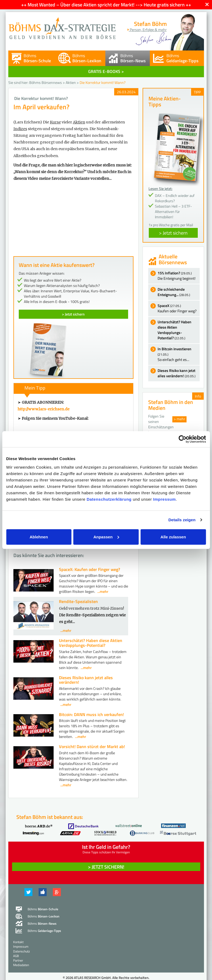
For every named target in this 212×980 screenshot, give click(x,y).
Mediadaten (21, 965)
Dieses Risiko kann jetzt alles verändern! (86, 680)
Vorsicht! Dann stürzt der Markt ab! (92, 746)
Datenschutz (21, 951)
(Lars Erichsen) (28, 122)
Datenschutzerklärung (109, 499)
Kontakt (18, 942)
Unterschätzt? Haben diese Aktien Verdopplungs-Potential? (91, 643)
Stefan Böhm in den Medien (171, 405)
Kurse (55, 122)
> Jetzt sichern (73, 314)
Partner (18, 960)
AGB (16, 956)
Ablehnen (39, 537)
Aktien (71, 82)
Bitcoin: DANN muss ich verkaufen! (91, 714)
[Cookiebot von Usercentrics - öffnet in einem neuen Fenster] (182, 439)
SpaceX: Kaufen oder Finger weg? (90, 569)
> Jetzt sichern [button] (173, 233)
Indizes (20, 129)
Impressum (164, 499)
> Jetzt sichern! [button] (106, 867)
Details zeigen (182, 520)
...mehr (103, 591)
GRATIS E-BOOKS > (106, 71)
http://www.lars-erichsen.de (44, 409)
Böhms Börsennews (46, 82)
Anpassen (106, 537)
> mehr (179, 419)
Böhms (37, 58)
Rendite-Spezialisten (78, 601)
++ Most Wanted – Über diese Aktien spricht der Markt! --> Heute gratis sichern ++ (106, 5)
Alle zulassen (173, 537)
